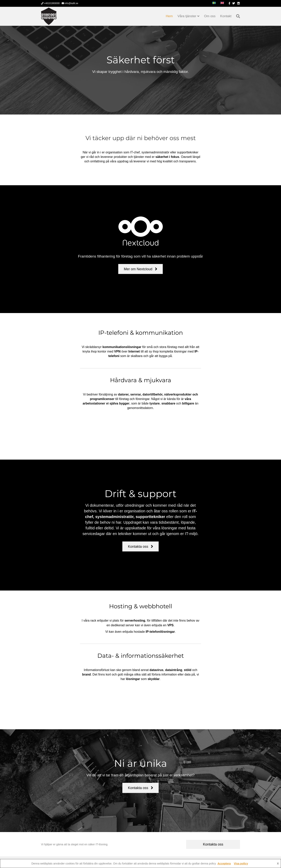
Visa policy (241, 864)
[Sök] (237, 16)
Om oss (210, 16)
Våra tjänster (187, 16)
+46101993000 (50, 3)
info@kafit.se (70, 3)
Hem (169, 16)
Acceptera (224, 864)
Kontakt (226, 16)
